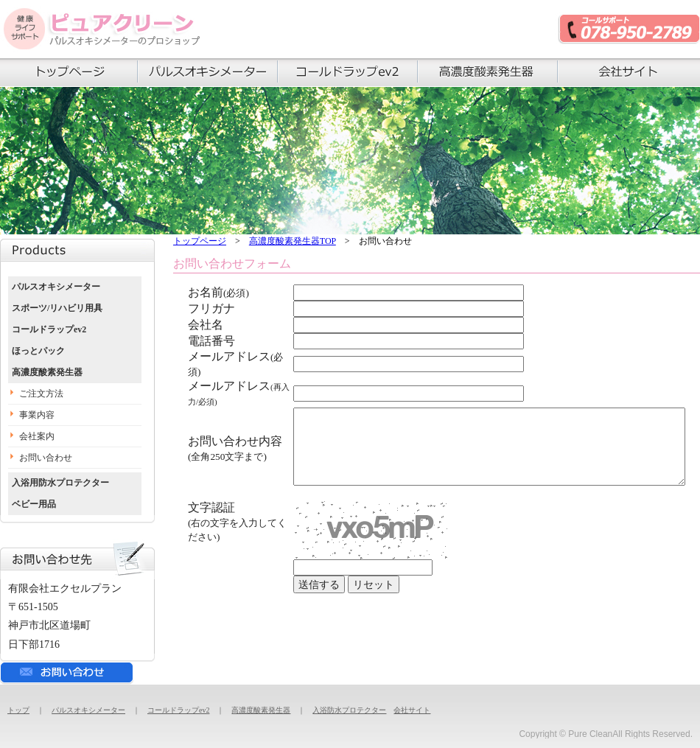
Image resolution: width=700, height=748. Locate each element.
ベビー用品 (34, 504)
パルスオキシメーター (56, 287)
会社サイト (412, 710)
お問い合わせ (46, 458)
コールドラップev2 (49, 329)
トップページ (200, 241)
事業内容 (37, 415)
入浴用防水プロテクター (60, 483)
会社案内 (37, 436)
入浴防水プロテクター (349, 710)
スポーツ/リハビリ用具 (57, 308)
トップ (18, 710)
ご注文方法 (41, 394)
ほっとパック (38, 351)
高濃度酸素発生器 (47, 372)
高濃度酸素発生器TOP (293, 241)
